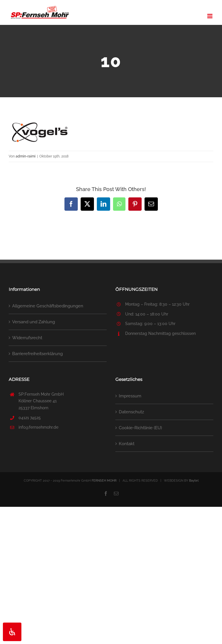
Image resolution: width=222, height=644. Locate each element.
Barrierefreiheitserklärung (37, 354)
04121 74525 (30, 418)
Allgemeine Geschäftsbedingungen (48, 306)
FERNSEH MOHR (104, 481)
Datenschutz (131, 412)
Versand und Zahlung (34, 322)
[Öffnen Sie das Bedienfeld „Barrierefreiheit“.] (12, 632)
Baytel (194, 481)
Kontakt (127, 444)
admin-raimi (26, 156)
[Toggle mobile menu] (210, 16)
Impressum (130, 396)
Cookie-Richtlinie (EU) (140, 428)
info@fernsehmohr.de (38, 427)
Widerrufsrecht (27, 338)
